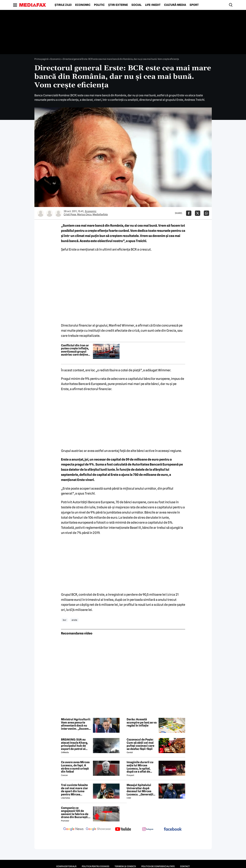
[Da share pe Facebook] (189, 213)
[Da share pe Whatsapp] (206, 213)
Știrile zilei (63, 5)
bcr (65, 620)
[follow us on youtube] (123, 829)
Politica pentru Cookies (96, 866)
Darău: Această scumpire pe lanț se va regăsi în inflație (142, 723)
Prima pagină (41, 59)
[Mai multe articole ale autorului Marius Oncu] (49, 213)
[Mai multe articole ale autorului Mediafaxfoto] (58, 213)
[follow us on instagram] (148, 829)
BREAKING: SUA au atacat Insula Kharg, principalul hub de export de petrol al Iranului (74, 744)
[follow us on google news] (73, 829)
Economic (83, 5)
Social (136, 5)
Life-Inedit (153, 5)
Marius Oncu (84, 214)
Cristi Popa (70, 214)
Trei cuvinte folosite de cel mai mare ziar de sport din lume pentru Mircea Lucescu (74, 790)
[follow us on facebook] (173, 829)
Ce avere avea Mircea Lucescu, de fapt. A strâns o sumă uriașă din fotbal (75, 767)
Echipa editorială (66, 866)
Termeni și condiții (125, 866)
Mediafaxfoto (100, 214)
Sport (194, 5)
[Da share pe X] (198, 213)
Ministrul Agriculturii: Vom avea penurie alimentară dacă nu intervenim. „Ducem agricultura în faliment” (76, 724)
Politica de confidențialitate (158, 866)
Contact (185, 866)
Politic (99, 5)
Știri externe (118, 5)
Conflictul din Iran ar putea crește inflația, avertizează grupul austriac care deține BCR (75, 350)
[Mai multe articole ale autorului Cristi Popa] (41, 213)
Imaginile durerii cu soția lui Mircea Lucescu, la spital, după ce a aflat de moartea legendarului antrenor (141, 767)
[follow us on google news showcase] (98, 829)
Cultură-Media (175, 5)
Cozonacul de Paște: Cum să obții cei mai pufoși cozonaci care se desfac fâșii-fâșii (140, 744)
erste (74, 620)
